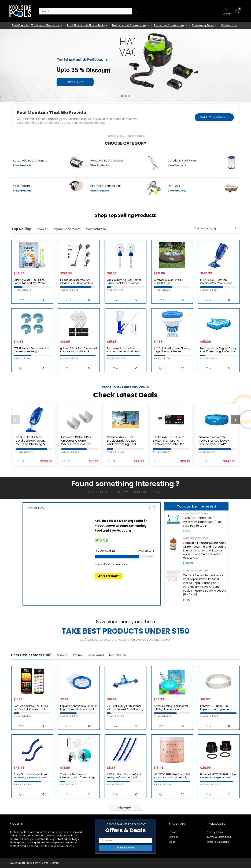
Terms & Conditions (219, 837)
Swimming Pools (203, 25)
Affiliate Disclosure (218, 842)
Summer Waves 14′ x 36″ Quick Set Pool (169, 281)
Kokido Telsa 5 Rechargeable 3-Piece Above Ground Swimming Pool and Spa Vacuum (121, 526)
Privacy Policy (215, 832)
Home (173, 832)
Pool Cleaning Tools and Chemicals (36, 25)
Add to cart (109, 576)
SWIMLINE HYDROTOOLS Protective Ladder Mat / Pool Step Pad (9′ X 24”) (203, 522)
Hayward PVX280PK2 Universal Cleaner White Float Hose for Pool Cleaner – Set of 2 (78, 442)
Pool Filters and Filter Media (86, 25)
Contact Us (229, 25)
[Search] (136, 11)
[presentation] (16, 420)
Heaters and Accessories (129, 25)
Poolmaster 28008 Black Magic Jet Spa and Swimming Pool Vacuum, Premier (122, 442)
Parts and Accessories (169, 25)
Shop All (174, 837)
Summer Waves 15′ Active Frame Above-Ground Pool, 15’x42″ (214, 441)
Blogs (172, 842)
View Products (22, 165)
